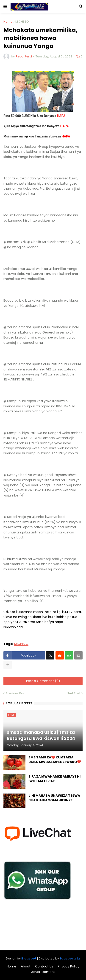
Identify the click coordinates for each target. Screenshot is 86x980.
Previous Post (16, 693)
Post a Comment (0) (43, 681)
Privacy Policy (69, 966)
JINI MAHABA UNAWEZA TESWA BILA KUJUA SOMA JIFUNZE (54, 798)
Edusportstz (70, 958)
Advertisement (43, 972)
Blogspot (29, 958)
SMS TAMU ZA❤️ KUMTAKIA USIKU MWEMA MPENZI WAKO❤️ (55, 760)
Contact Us (44, 966)
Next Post (74, 693)
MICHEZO (22, 22)
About (26, 966)
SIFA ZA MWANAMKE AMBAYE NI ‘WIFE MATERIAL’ (54, 779)
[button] (5, 7)
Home (8, 22)
